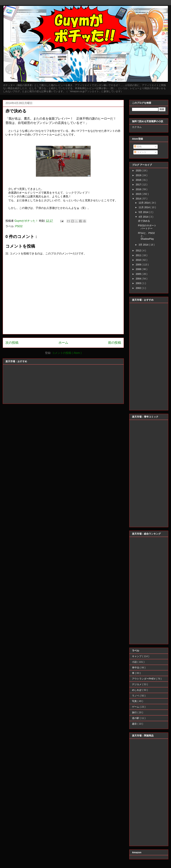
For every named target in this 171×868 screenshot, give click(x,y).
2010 (139, 260)
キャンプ (137, 656)
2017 (139, 185)
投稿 (138, 146)
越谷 (135, 724)
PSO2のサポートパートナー (147, 227)
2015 (139, 194)
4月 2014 (144, 217)
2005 (139, 274)
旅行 (135, 712)
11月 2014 (144, 207)
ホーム (63, 343)
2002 (139, 288)
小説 (135, 662)
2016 (139, 189)
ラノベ (136, 696)
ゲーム (136, 707)
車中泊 (136, 668)
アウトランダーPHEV (144, 679)
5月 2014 (144, 212)
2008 (139, 269)
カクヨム (137, 127)
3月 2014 (144, 245)
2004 (139, 279)
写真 (135, 701)
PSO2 (19, 226)
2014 (139, 199)
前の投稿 (115, 343)
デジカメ (137, 684)
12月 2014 (144, 203)
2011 (139, 255)
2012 (139, 250)
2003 (139, 283)
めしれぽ (137, 690)
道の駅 (136, 718)
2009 (139, 265)
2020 (139, 170)
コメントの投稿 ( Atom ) (67, 353)
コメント (140, 152)
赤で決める (144, 221)
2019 (139, 175)
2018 (139, 180)
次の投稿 (12, 343)
